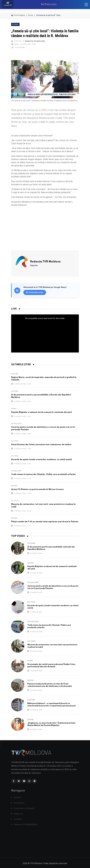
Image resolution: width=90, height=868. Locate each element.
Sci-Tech (15, 441)
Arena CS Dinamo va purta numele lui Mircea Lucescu (37, 489)
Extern (14, 486)
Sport (30, 661)
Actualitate (16, 424)
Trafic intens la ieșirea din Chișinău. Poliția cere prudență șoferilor (44, 474)
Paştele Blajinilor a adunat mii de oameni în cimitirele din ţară (41, 412)
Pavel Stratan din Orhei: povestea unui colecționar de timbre (41, 445)
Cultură (15, 374)
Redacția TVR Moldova (35, 41)
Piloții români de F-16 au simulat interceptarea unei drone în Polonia (45, 522)
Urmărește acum (35, 292)
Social (30, 15)
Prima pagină (18, 15)
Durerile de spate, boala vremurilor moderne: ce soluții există (41, 460)
